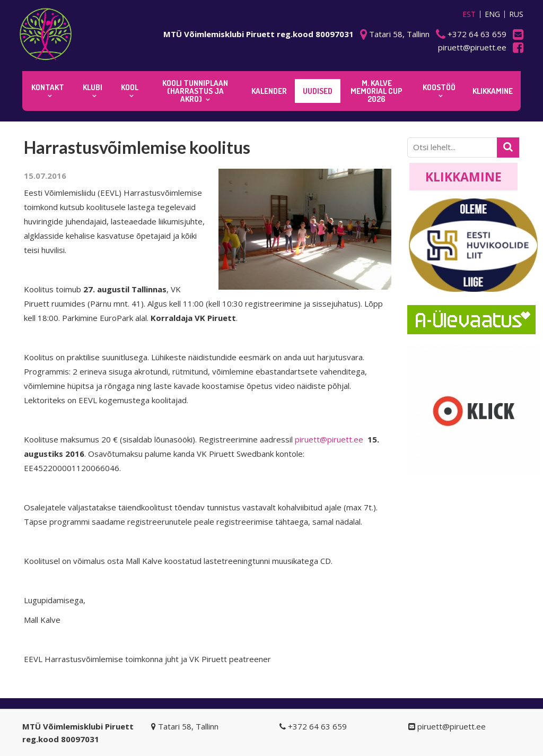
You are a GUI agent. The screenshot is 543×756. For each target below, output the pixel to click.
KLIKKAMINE (493, 91)
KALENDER (269, 91)
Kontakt (48, 87)
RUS (516, 14)
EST (469, 14)
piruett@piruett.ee (329, 439)
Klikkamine (463, 177)
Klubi (93, 87)
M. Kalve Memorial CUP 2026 (376, 91)
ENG (492, 14)
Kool (130, 87)
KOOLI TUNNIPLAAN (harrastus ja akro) (195, 91)
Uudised (318, 91)
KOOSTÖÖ (439, 87)
